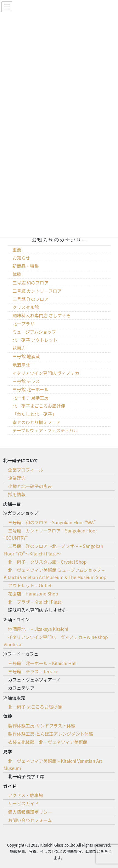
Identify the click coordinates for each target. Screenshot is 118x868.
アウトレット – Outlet (30, 585)
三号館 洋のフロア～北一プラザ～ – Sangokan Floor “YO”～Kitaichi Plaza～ (53, 550)
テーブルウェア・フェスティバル (45, 430)
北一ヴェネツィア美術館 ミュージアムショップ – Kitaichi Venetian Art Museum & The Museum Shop (55, 574)
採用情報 (17, 494)
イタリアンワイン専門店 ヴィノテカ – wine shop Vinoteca (56, 641)
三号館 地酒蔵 (26, 356)
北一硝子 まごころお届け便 (35, 707)
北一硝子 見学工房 (30, 398)
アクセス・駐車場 (25, 795)
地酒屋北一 (23, 365)
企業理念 (17, 478)
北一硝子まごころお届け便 (39, 406)
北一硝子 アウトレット (35, 340)
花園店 (19, 348)
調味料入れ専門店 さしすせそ (41, 315)
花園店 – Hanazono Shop (33, 594)
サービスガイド (23, 803)
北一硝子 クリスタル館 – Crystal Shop (47, 562)
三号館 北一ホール (30, 389)
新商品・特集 (25, 266)
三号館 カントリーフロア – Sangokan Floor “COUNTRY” (50, 534)
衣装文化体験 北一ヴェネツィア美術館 (48, 742)
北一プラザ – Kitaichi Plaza (35, 602)
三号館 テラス (26, 381)
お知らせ (21, 258)
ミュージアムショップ (34, 332)
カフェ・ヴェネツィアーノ (34, 680)
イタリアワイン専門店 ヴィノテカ (46, 373)
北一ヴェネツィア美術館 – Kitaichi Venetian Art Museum (53, 765)
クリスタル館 (25, 307)
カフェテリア (21, 688)
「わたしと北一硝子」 (34, 414)
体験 (17, 274)
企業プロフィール (25, 470)
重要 (17, 250)
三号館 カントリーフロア (37, 291)
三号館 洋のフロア (30, 299)
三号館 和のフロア (30, 283)
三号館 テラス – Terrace (33, 671)
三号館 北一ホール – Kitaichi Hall (42, 663)
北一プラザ (23, 324)
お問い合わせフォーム (30, 820)
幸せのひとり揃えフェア (36, 422)
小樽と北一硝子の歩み (30, 486)
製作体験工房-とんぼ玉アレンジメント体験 (51, 734)
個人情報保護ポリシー (30, 812)
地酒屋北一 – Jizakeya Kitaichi (38, 629)
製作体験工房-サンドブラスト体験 (42, 726)
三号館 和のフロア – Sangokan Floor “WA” (52, 522)
